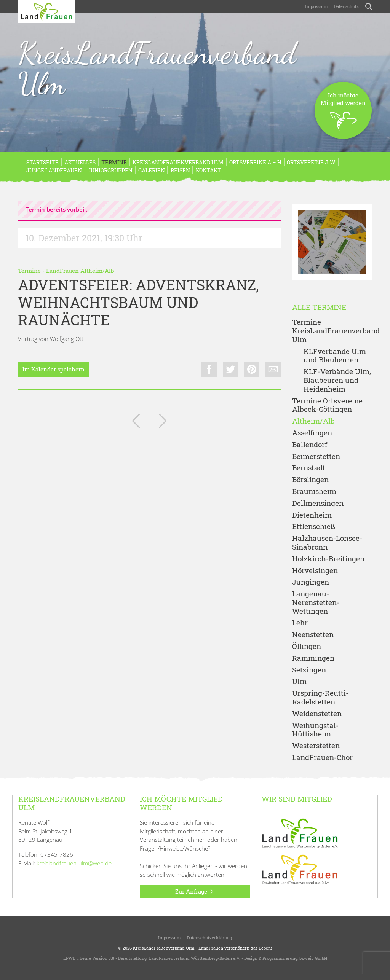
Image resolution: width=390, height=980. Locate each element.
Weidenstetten (317, 714)
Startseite (42, 162)
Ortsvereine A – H (255, 162)
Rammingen (313, 658)
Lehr (300, 623)
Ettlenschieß (314, 527)
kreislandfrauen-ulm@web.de (74, 863)
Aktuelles (80, 162)
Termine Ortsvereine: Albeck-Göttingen (328, 405)
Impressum (316, 6)
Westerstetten (316, 746)
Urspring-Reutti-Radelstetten (320, 698)
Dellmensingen (318, 503)
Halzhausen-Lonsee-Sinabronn (327, 543)
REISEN (180, 170)
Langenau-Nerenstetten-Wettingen (316, 602)
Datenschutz (346, 6)
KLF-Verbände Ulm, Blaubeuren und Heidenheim (337, 380)
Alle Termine (319, 307)
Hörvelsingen (315, 571)
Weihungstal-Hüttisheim (315, 730)
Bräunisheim (314, 492)
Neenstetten (313, 635)
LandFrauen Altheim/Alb (80, 271)
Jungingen (311, 582)
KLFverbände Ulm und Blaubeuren (335, 356)
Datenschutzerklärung (209, 938)
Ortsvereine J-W (311, 162)
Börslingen (310, 480)
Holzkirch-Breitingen (328, 559)
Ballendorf (310, 445)
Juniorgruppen (110, 170)
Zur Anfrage (195, 892)
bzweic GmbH (313, 958)
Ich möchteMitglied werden (343, 115)
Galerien (152, 170)
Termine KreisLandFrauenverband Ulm (332, 331)
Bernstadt (309, 468)
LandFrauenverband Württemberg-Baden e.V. (194, 958)
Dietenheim (312, 515)
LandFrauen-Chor (322, 758)
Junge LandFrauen (54, 170)
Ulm (299, 681)
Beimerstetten (316, 457)
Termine (114, 162)
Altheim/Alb (313, 421)
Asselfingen (312, 433)
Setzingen (309, 670)
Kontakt (209, 170)
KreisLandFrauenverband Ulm (157, 68)
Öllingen (307, 646)
